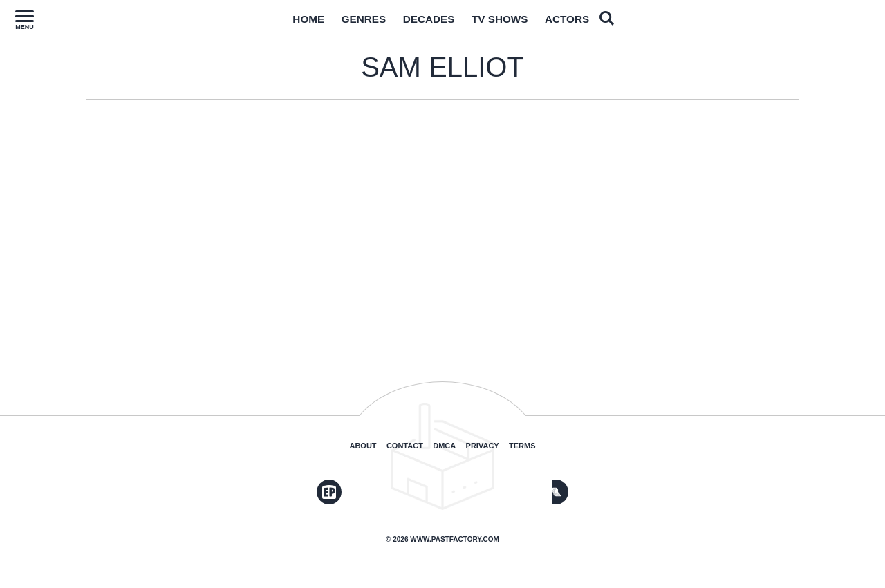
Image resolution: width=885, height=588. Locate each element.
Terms (522, 446)
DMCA (444, 446)
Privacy (483, 446)
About (363, 446)
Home (290, 23)
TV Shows (507, 23)
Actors (584, 23)
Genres (353, 23)
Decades (427, 23)
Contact (405, 446)
